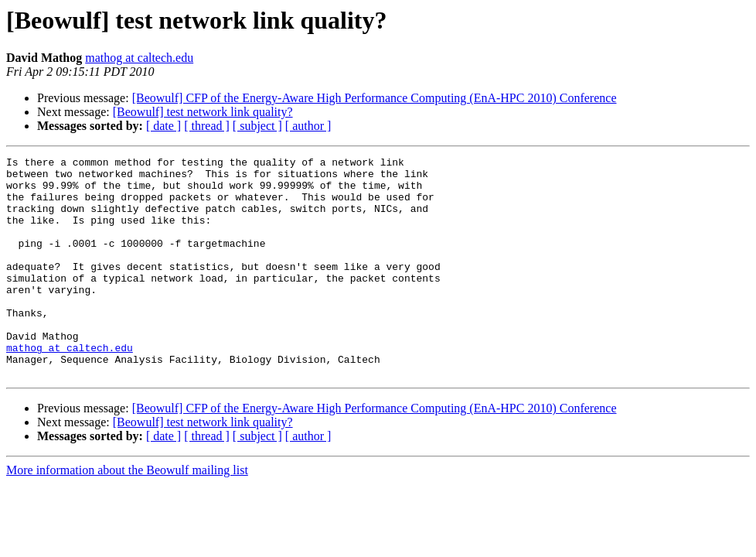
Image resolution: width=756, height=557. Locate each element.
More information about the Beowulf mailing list (127, 514)
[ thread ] (207, 126)
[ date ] (163, 126)
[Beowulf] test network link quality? (203, 112)
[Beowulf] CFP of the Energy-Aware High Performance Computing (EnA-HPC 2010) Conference (375, 98)
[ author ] (308, 126)
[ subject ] (257, 126)
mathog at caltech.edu (139, 58)
